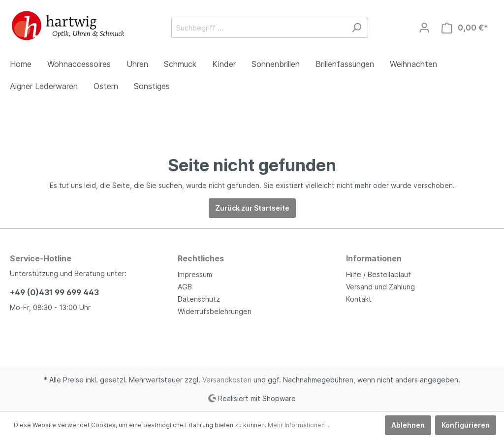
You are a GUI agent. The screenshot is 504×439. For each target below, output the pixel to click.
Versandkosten (227, 380)
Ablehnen (408, 425)
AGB (185, 287)
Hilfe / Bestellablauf (378, 274)
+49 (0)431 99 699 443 (54, 292)
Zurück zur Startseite (252, 208)
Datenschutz (199, 299)
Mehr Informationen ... (299, 425)
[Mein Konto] (424, 28)
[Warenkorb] (465, 28)
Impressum (195, 274)
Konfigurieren (466, 425)
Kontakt (359, 299)
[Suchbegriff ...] (258, 28)
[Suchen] (357, 28)
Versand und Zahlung (380, 287)
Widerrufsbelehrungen (215, 311)
